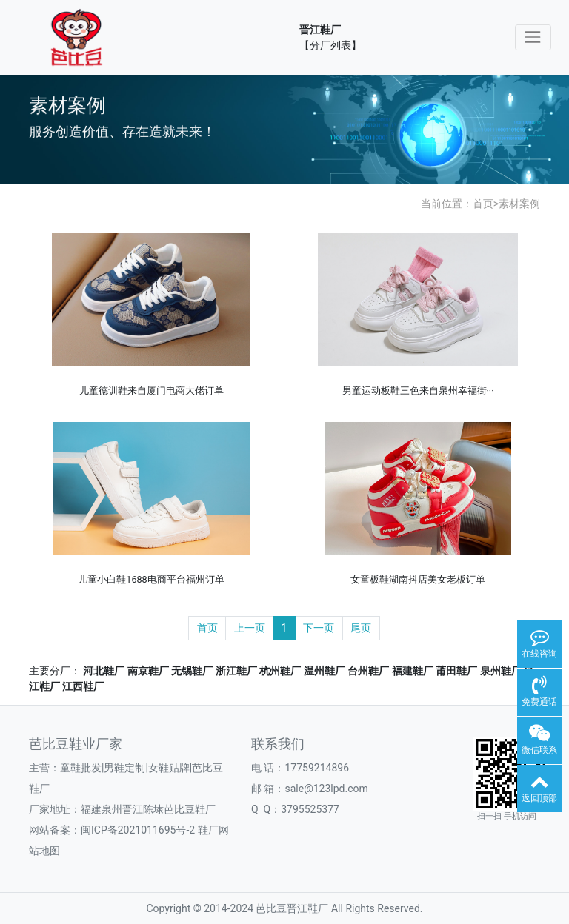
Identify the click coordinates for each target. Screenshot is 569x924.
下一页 (319, 628)
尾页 (361, 628)
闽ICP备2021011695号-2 (138, 830)
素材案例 (519, 204)
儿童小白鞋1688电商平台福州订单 (151, 579)
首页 (483, 204)
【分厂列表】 (330, 45)
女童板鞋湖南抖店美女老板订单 (418, 579)
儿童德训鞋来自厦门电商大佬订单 (152, 391)
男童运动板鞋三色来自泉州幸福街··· (418, 391)
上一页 (250, 628)
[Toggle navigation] (533, 37)
